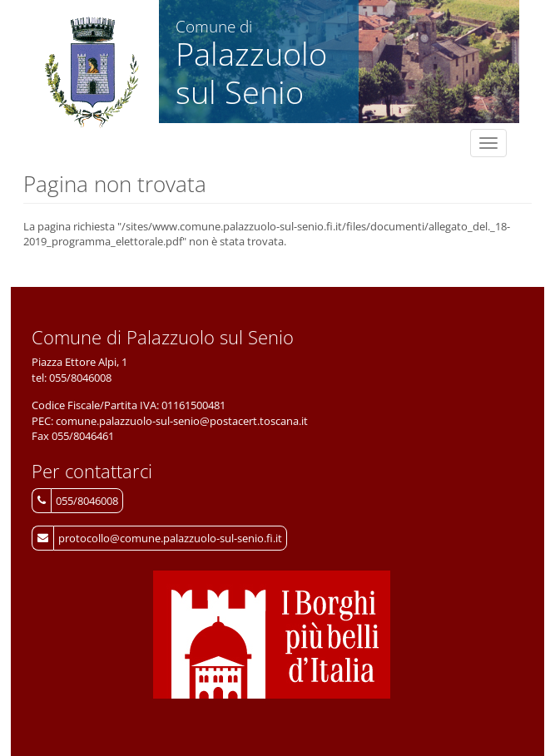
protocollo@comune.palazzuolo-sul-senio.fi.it (170, 538)
